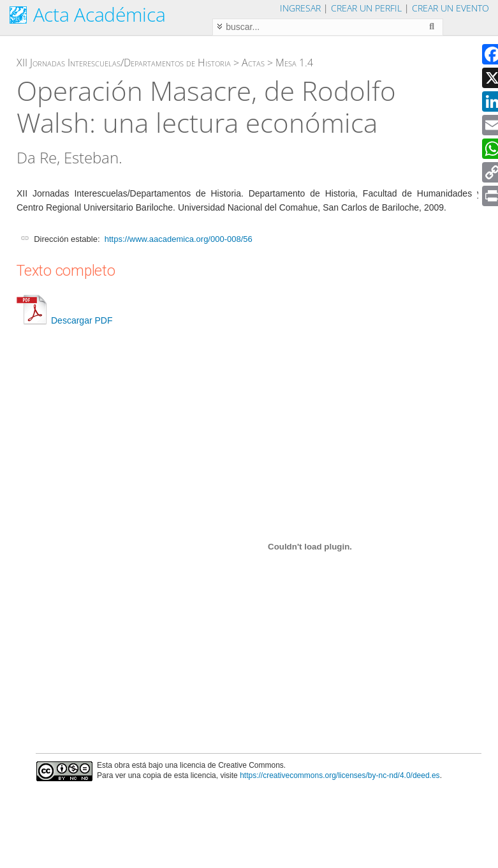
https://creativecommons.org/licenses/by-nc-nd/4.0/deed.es (340, 775)
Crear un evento (450, 8)
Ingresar (300, 8)
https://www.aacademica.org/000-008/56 (179, 239)
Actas (253, 63)
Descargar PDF (64, 320)
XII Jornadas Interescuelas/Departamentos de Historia (124, 63)
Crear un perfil (366, 8)
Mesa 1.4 (294, 63)
